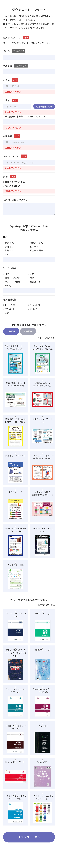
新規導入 (8, 246)
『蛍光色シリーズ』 (15, 495)
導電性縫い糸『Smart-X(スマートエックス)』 (15, 424)
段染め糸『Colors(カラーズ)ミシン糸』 (15, 533)
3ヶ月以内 (34, 309)
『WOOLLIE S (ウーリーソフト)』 (15, 694)
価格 (6, 278)
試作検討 (8, 250)
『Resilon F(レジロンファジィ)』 (15, 730)
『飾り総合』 (43, 729)
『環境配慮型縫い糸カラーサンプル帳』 (15, 800)
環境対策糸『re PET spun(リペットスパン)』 (43, 351)
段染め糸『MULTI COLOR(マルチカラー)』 (43, 497)
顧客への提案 (35, 254)
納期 (31, 278)
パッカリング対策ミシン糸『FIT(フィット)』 (43, 460)
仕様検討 (8, 254)
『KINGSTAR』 (43, 765)
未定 (6, 317)
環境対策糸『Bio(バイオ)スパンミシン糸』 (15, 387)
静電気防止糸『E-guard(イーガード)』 (43, 387)
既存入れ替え (35, 246)
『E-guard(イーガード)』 (15, 765)
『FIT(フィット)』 (43, 653)
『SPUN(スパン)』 (43, 617)
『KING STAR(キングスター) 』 (43, 533)
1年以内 (33, 313)
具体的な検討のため (14, 186)
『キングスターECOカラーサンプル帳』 (43, 800)
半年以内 (8, 313)
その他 (7, 258)
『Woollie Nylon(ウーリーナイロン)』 (43, 694)
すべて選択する (47, 342)
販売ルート (34, 285)
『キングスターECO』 (15, 568)
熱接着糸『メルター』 (15, 459)
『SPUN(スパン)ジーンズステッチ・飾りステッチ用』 (15, 656)
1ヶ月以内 (9, 309)
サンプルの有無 (12, 285)
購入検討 (33, 250)
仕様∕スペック (12, 282)
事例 (31, 282)
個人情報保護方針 (21, 24)
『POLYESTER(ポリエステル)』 (15, 618)
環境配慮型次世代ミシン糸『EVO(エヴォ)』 (15, 351)
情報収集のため (12, 190)
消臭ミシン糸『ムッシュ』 (43, 424)
